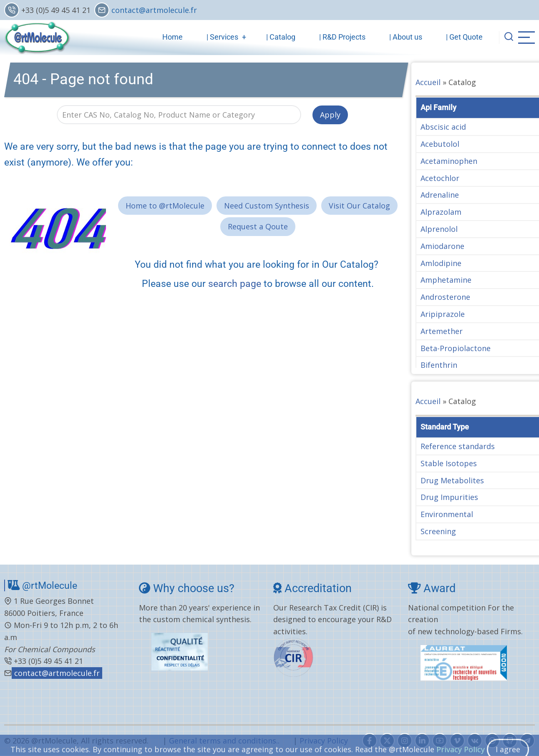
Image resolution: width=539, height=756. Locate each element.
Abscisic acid (443, 127)
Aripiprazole (443, 314)
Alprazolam (441, 212)
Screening (438, 531)
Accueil (428, 82)
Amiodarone (442, 246)
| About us (406, 37)
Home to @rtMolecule (165, 206)
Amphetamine (446, 280)
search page (235, 284)
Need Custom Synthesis (267, 206)
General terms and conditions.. (224, 741)
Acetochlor (440, 178)
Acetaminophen (449, 161)
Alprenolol (439, 229)
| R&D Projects (342, 37)
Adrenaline (440, 195)
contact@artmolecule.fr (154, 10)
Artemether (442, 331)
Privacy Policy (324, 741)
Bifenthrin (439, 365)
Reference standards (458, 446)
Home (173, 37)
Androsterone (445, 297)
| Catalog (281, 37)
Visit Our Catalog (359, 206)
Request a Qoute (258, 226)
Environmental (447, 514)
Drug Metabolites (452, 480)
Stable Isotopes (449, 463)
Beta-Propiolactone (456, 348)
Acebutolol (440, 144)
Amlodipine (441, 263)
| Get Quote (464, 37)
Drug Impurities (449, 497)
